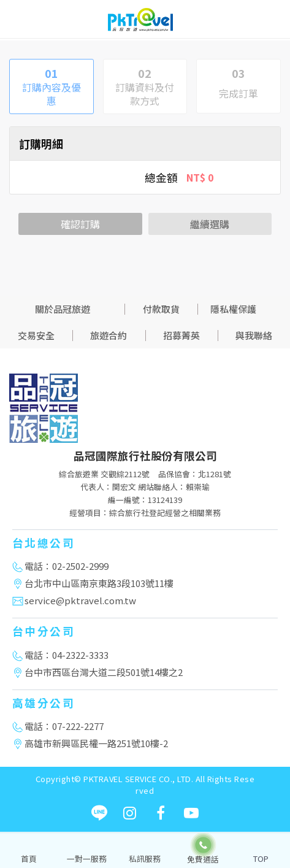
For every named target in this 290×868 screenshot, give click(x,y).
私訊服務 (145, 858)
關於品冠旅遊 (63, 309)
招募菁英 (181, 335)
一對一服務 (87, 858)
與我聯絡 (254, 335)
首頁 (29, 858)
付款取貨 (161, 309)
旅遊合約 (109, 335)
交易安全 (36, 335)
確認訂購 (80, 224)
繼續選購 (210, 224)
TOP (261, 858)
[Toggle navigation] (272, 21)
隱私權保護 (233, 309)
